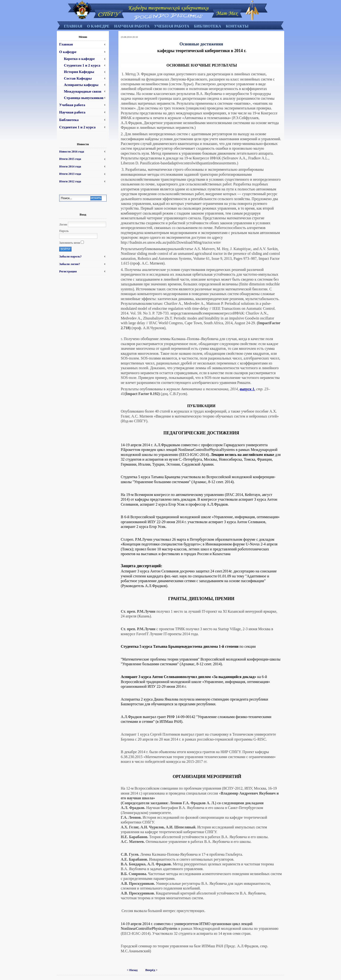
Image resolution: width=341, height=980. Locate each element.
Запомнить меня (70, 243)
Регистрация (68, 271)
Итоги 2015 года (70, 159)
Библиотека (208, 26)
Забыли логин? (70, 264)
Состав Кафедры (78, 78)
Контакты (237, 26)
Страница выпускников (84, 98)
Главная (73, 26)
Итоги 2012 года (70, 181)
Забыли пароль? (70, 256)
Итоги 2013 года (70, 174)
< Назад (132, 970)
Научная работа (132, 26)
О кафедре (98, 26)
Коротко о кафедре (79, 59)
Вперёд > (151, 970)
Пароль (64, 231)
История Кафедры (79, 72)
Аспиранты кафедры (81, 85)
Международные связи (83, 91)
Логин (63, 225)
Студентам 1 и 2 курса (82, 65)
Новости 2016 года (72, 152)
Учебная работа (172, 26)
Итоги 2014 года (70, 166)
